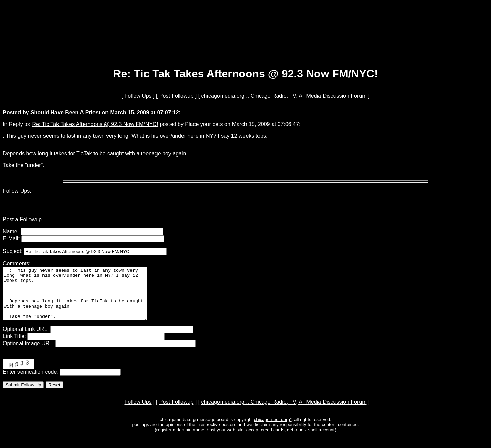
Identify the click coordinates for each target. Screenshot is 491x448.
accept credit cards (265, 440)
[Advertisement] (245, 44)
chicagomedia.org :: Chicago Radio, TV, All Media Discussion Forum (284, 96)
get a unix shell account (311, 440)
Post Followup (177, 96)
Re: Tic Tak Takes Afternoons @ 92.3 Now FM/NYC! (95, 124)
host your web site (225, 440)
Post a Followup (22, 219)
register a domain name (180, 440)
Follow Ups (138, 96)
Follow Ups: (17, 191)
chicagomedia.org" (273, 430)
